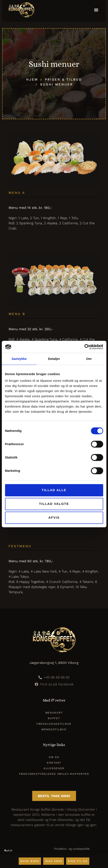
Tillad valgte (54, 504)
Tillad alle (54, 490)
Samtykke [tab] (19, 359)
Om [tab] (89, 359)
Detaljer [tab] (54, 359)
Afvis (54, 517)
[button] (96, 10)
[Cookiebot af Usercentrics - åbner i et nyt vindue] (84, 347)
